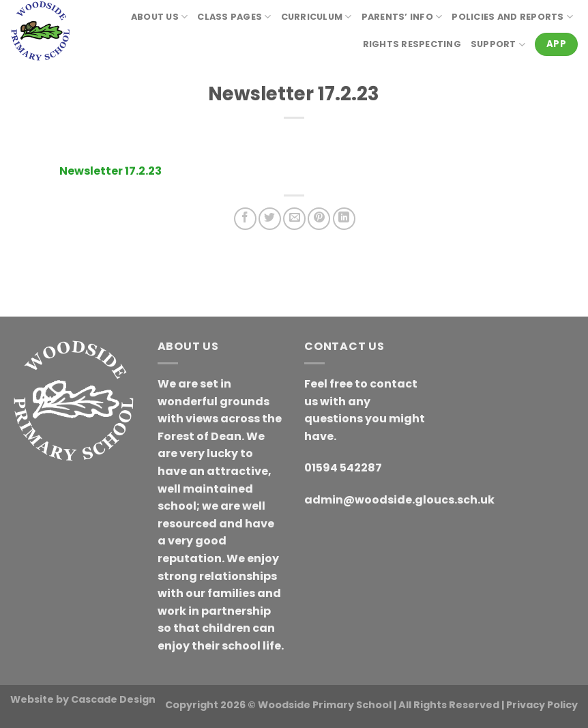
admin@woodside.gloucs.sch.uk (399, 500)
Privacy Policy (542, 705)
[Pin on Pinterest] (319, 219)
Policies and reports (512, 17)
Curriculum (317, 17)
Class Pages (234, 17)
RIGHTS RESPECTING (412, 44)
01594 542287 (343, 468)
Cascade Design (113, 699)
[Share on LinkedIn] (344, 219)
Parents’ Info (402, 17)
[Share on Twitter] (270, 219)
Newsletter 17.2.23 (111, 171)
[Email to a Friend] (294, 219)
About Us (160, 17)
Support (498, 45)
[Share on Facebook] (245, 219)
